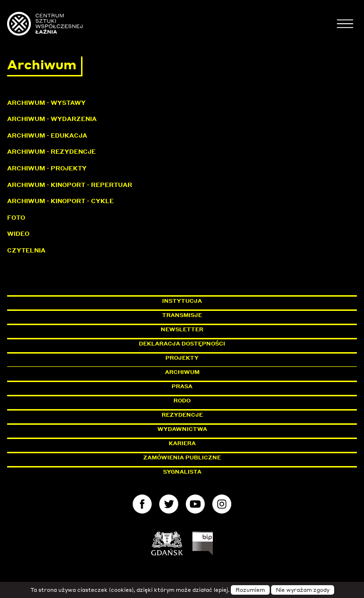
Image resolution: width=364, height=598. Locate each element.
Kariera (182, 443)
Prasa (182, 386)
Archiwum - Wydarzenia (52, 119)
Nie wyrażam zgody (303, 590)
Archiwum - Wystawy (46, 103)
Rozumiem (250, 590)
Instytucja (182, 301)
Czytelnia (26, 250)
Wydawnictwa (182, 429)
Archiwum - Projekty (47, 168)
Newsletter (182, 329)
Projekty (182, 358)
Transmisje (222, 315)
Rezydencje (182, 415)
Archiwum (182, 372)
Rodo (182, 401)
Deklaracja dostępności (182, 344)
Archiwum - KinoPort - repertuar (70, 185)
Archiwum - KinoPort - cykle (60, 201)
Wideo (18, 234)
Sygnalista (182, 472)
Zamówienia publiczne (203, 458)
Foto (16, 218)
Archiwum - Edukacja (47, 135)
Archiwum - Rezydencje (51, 152)
